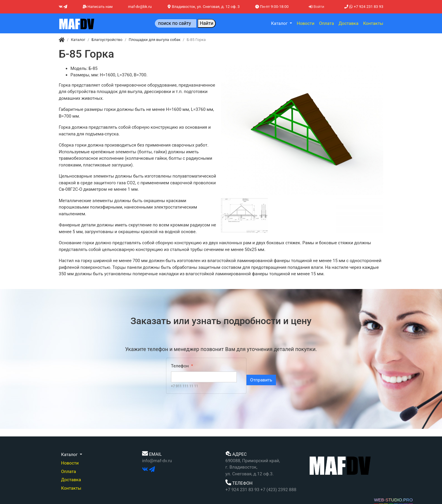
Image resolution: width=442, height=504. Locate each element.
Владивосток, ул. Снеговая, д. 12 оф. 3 (203, 7)
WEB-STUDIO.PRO (393, 500)
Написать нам (98, 7)
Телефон (180, 366)
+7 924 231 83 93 (364, 7)
